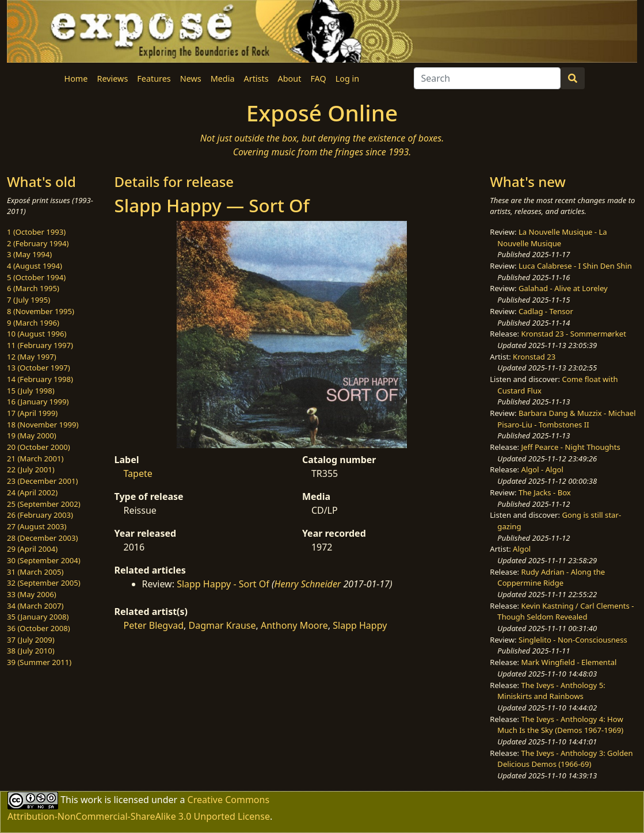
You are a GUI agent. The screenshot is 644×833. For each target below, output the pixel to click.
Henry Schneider (308, 584)
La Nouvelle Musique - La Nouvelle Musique (552, 238)
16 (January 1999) (38, 402)
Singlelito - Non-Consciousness (573, 640)
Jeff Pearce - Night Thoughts (571, 447)
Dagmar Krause (222, 625)
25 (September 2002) (44, 504)
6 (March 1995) (33, 288)
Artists (256, 79)
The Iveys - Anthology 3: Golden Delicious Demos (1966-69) (565, 759)
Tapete (138, 473)
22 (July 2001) (31, 469)
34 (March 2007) (35, 606)
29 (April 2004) (32, 549)
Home (76, 79)
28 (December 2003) (42, 538)
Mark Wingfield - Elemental (569, 662)
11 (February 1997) (40, 345)
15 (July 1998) (31, 391)
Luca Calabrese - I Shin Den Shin (575, 266)
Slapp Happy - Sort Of (223, 584)
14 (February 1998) (40, 379)
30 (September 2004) (44, 560)
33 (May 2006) (32, 594)
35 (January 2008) (38, 617)
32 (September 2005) (44, 583)
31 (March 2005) (35, 572)
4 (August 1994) (35, 266)
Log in (347, 79)
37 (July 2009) (31, 640)
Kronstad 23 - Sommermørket (574, 334)
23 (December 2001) (42, 481)
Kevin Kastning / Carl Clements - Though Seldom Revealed (565, 612)
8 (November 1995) (41, 311)
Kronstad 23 (534, 357)
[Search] (487, 78)
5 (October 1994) (36, 277)
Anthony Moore (294, 625)
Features (154, 79)
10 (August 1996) (37, 334)
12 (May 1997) (32, 357)
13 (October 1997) (39, 368)
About (290, 79)
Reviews (112, 79)
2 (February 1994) (38, 243)
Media (223, 79)
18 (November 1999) (43, 425)
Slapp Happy (360, 625)
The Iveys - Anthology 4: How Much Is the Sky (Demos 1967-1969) (560, 725)
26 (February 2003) (40, 515)
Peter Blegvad (154, 625)
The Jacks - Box (545, 492)
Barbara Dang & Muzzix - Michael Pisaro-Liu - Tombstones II (566, 419)
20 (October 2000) (39, 447)
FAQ (318, 79)
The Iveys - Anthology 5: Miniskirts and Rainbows (551, 691)
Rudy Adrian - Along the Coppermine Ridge (551, 578)
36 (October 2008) (39, 628)
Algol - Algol (542, 469)
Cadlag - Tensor (546, 311)
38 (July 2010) (31, 651)
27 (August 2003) (37, 526)
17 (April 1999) (32, 413)
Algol (522, 549)
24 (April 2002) (32, 492)
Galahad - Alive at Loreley (563, 288)
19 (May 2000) (32, 435)
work (91, 799)
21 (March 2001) (35, 458)
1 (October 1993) (36, 232)
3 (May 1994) (29, 254)
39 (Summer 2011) (39, 662)
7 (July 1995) (28, 300)
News (191, 79)
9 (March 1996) (33, 323)
